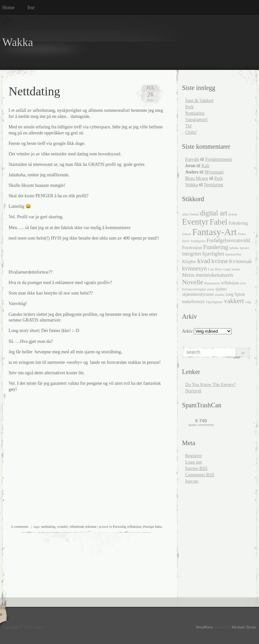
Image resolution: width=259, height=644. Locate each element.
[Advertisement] (83, 255)
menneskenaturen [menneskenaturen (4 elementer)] (214, 275)
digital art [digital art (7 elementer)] (213, 213)
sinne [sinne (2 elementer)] (211, 289)
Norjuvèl (193, 391)
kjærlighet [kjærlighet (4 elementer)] (213, 254)
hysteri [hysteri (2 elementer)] (245, 248)
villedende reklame (83, 526)
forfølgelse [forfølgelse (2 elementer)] (198, 241)
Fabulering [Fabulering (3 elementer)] (238, 223)
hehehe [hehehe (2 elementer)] (234, 248)
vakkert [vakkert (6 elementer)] (234, 301)
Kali (205, 166)
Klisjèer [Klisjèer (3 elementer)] (189, 262)
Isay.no (192, 481)
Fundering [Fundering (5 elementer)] (216, 247)
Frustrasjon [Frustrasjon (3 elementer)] (192, 248)
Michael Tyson (244, 627)
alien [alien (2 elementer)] (185, 214)
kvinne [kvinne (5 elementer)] (220, 261)
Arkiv (187, 331)
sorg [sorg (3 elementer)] (230, 294)
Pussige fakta (153, 526)
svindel (62, 526)
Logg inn (193, 462)
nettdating (48, 526)
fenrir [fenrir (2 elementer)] (186, 241)
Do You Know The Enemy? (210, 384)
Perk (189, 107)
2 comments (20, 526)
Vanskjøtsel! (196, 119)
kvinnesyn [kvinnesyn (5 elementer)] (194, 268)
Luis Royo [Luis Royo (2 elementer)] (215, 269)
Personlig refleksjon (127, 526)
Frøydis (192, 159)
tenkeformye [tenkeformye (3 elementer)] (193, 302)
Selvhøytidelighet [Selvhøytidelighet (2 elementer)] (194, 289)
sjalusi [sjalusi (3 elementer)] (221, 289)
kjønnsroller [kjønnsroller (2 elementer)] (234, 254)
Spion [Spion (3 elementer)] (240, 294)
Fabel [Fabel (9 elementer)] (219, 222)
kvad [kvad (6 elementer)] (204, 261)
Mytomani (214, 172)
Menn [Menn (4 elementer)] (188, 275)
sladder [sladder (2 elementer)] (220, 295)
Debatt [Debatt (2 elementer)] (194, 214)
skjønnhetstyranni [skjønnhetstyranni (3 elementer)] (198, 294)
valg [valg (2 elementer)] (248, 302)
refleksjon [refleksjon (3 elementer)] (230, 283)
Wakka (18, 42)
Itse (31, 7)
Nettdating (34, 91)
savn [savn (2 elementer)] (243, 283)
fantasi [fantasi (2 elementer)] (186, 234)
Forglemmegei (219, 159)
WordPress (204, 627)
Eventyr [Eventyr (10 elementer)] (195, 222)
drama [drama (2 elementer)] (233, 214)
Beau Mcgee (197, 178)
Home (8, 7)
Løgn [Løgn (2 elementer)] (227, 269)
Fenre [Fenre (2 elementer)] (242, 234)
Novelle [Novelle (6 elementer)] (192, 282)
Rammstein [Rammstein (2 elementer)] (212, 283)
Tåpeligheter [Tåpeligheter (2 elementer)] (214, 302)
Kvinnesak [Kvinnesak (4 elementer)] (241, 261)
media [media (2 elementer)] (236, 269)
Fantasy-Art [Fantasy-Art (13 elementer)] (214, 232)
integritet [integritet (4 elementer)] (192, 254)
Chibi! (191, 132)
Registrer (194, 456)
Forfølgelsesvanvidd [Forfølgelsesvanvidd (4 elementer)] (228, 240)
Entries (196, 468)
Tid (188, 126)
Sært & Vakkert (199, 100)
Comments (200, 475)
